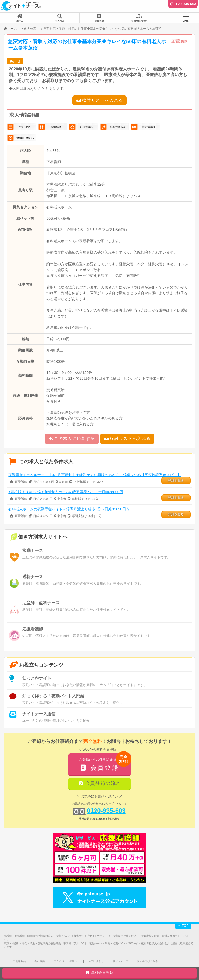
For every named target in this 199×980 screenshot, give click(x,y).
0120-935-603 (185, 4)
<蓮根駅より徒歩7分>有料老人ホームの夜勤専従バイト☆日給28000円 (66, 492)
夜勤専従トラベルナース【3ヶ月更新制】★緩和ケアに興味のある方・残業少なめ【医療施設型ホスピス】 (95, 475)
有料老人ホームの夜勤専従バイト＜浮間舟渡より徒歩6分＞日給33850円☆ (69, 509)
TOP (183, 926)
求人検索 (30, 29)
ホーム (10, 29)
